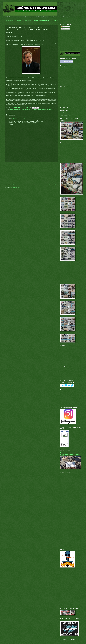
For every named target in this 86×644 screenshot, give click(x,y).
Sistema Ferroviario (21, 111)
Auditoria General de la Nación (26, 110)
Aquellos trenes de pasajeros (41, 20)
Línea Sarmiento (13, 111)
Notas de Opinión (56, 20)
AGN (19, 110)
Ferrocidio (8, 111)
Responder (11, 124)
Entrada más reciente (10, 185)
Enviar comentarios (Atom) (15, 187)
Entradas (63, 26)
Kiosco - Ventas (10, 20)
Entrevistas (28, 20)
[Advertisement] (31, 173)
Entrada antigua (53, 185)
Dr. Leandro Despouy (37, 110)
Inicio (33, 185)
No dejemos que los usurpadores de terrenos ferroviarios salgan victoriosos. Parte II (70, 454)
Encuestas (20, 20)
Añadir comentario (10, 127)
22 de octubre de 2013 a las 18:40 (19, 118)
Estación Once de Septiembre (47, 110)
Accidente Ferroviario (14, 110)
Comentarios (64, 29)
